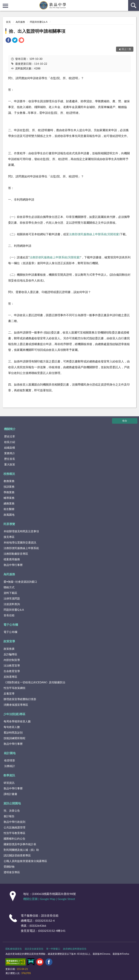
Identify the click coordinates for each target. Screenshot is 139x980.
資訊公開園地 (12, 803)
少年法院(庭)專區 (14, 714)
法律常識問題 (12, 598)
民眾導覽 (9, 524)
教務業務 (9, 481)
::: (3, 3)
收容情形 (10, 760)
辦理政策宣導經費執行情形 (20, 699)
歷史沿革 (10, 436)
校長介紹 (10, 442)
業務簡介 (10, 453)
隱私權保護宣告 (14, 949)
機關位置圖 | (31, 899)
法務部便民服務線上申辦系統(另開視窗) (94, 234)
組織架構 (10, 448)
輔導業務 (9, 498)
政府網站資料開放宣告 (75, 949)
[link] (8, 41)
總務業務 (9, 503)
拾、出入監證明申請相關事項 (37, 31)
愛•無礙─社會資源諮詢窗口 (20, 582)
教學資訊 (9, 775)
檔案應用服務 (12, 559)
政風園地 (9, 515)
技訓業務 (9, 487)
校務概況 (9, 474)
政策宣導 (9, 641)
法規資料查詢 (12, 604)
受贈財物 (9, 867)
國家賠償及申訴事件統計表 (20, 844)
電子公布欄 (11, 625)
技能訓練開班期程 (14, 738)
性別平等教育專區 (14, 833)
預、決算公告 (12, 811)
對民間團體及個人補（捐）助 (21, 850)
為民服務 (20, 22)
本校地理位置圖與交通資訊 (20, 542)
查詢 (134, 5)
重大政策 (10, 464)
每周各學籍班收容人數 (17, 721)
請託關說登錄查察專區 (17, 855)
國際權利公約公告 (14, 839)
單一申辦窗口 (53, 949)
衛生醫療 (9, 509)
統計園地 (10, 753)
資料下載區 (10, 593)
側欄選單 (5, 6)
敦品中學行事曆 (13, 565)
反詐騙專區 (10, 654)
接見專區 (9, 537)
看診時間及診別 (13, 732)
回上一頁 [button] (126, 49)
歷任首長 (10, 459)
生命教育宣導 (12, 671)
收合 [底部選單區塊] (125, 421)
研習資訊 (9, 783)
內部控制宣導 (12, 660)
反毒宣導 (9, 693)
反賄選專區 (10, 677)
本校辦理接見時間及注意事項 (21, 531)
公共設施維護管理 (14, 827)
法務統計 (10, 766)
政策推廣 (9, 649)
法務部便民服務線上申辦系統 (48, 257)
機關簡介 (10, 429)
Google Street (66, 899)
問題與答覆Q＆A (39, 22)
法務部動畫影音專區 (16, 554)
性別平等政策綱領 (14, 688)
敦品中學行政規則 (14, 822)
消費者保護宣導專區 (16, 705)
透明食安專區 (12, 872)
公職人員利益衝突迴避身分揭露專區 (25, 861)
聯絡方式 (9, 587)
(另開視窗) (74, 257)
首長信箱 (9, 615)
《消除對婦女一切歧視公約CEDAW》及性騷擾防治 (34, 682)
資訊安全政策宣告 (34, 949)
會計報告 (9, 816)
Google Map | (49, 899)
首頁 (8, 22)
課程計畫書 (10, 794)
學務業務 (9, 492)
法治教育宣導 (12, 665)
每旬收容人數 (12, 727)
